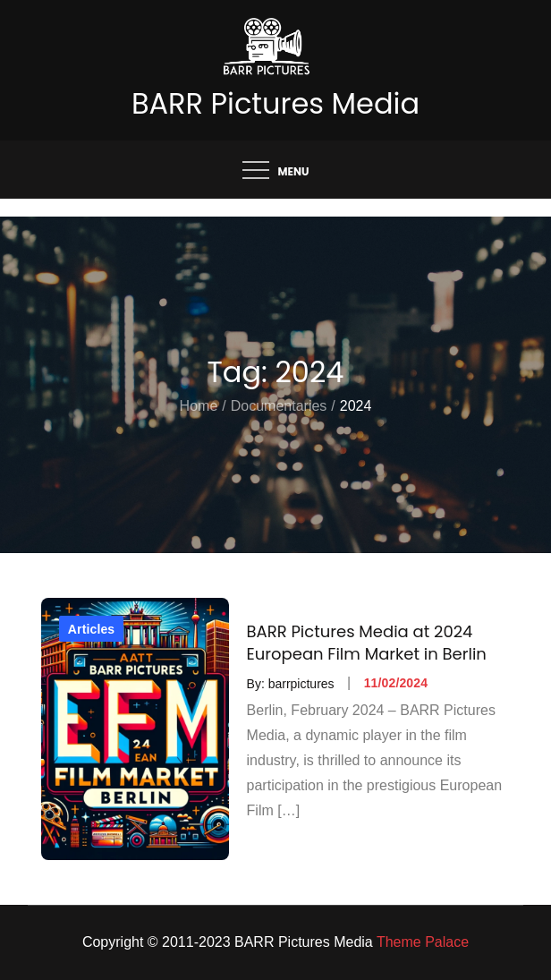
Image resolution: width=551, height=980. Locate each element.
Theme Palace (423, 942)
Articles (91, 629)
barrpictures (301, 683)
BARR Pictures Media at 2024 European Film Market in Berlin (367, 643)
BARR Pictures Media (275, 103)
